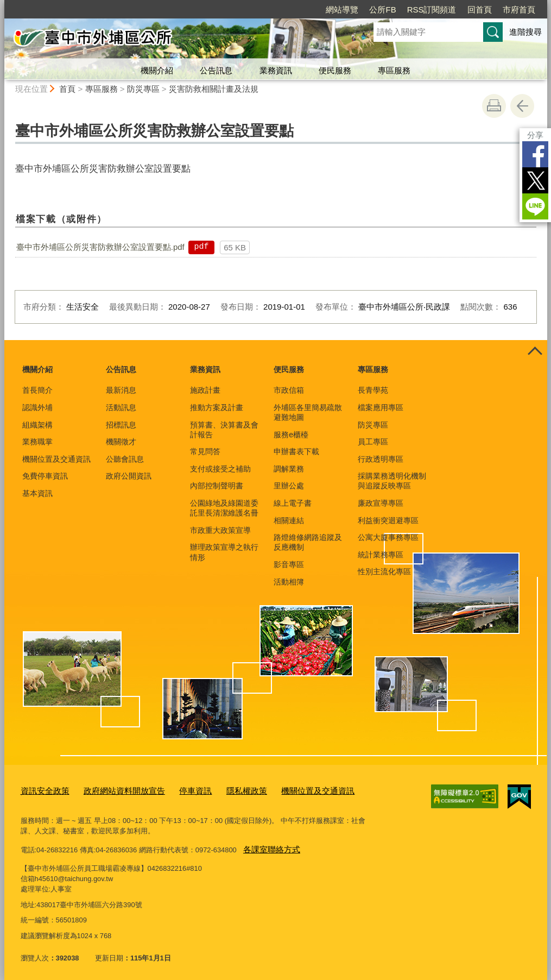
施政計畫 (205, 390)
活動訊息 (121, 407)
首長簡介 (37, 390)
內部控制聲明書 (217, 486)
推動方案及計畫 (217, 407)
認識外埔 (37, 407)
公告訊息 (216, 70)
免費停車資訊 (45, 476)
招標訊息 (121, 425)
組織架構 (37, 425)
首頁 (67, 89)
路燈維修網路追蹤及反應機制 (308, 542)
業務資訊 (276, 70)
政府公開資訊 (129, 476)
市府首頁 (519, 10)
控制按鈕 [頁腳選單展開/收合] (535, 352)
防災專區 (143, 89)
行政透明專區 (381, 459)
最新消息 (121, 390)
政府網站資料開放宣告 (112, 790)
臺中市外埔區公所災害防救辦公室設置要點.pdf (100, 247)
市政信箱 (289, 390)
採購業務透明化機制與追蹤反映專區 (392, 481)
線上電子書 (293, 503)
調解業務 (289, 469)
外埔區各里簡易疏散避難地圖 (308, 412)
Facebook (535, 154)
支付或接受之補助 (220, 469)
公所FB (382, 10)
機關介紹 (157, 70)
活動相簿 (289, 582)
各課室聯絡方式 (268, 846)
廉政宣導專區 (381, 503)
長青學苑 (373, 390)
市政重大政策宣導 (220, 530)
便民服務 (335, 70)
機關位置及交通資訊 (56, 459)
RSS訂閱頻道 (432, 10)
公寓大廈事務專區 (388, 537)
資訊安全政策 (42, 790)
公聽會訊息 (125, 459)
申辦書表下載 (296, 451)
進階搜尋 (525, 32)
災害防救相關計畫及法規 (214, 89)
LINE (535, 206)
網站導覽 (342, 10)
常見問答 (205, 451)
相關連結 (289, 520)
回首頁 (480, 10)
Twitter (535, 180)
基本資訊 (37, 493)
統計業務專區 (381, 555)
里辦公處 (289, 486)
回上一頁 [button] (522, 106)
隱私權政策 (222, 790)
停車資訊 (176, 790)
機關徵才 (121, 442)
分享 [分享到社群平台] (535, 135)
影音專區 (289, 564)
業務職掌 (37, 442)
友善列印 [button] (494, 106)
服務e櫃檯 (291, 435)
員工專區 (373, 442)
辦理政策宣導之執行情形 (224, 552)
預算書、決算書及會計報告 (224, 430)
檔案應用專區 (381, 407)
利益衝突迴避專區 (388, 520)
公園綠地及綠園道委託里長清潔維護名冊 (224, 508)
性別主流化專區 (384, 571)
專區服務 (394, 70)
